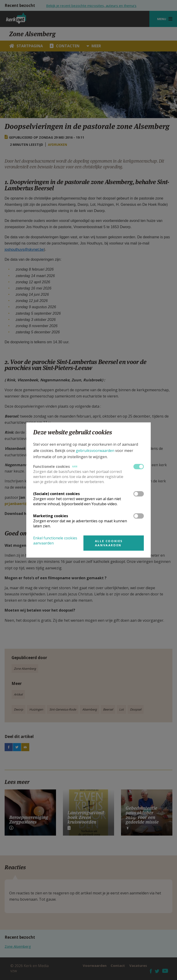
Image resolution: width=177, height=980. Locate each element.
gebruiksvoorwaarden (95, 451)
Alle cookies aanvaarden (109, 543)
